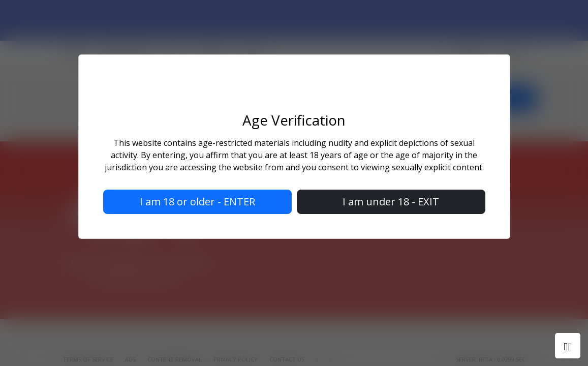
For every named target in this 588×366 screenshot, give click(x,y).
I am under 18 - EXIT (391, 202)
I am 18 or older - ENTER (197, 202)
